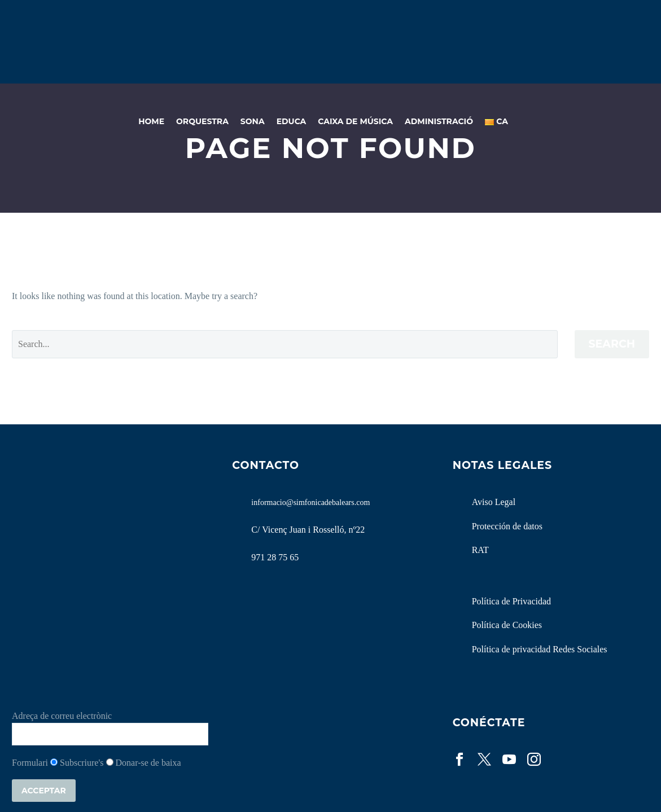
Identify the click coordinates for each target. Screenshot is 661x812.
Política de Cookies (507, 625)
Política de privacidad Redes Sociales (540, 649)
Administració (439, 121)
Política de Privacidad (511, 601)
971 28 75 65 (275, 557)
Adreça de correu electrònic (62, 716)
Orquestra (202, 121)
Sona (253, 121)
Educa (292, 121)
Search (612, 344)
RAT (480, 550)
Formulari (30, 763)
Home (151, 121)
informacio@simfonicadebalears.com (310, 502)
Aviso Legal (494, 502)
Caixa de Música (355, 121)
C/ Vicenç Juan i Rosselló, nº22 (308, 530)
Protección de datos (507, 526)
